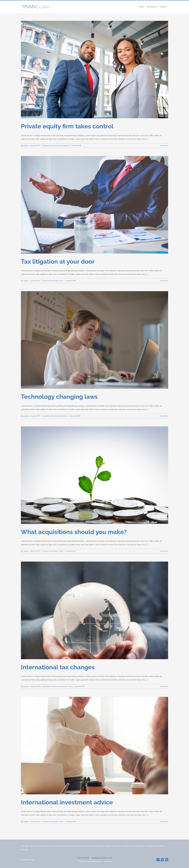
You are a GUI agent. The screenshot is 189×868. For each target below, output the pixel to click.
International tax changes (58, 667)
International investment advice (67, 802)
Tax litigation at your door (58, 261)
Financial (46, 146)
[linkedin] (167, 860)
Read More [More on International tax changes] (164, 686)
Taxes (61, 281)
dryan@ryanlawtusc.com (102, 858)
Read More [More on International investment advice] (164, 821)
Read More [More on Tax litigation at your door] (164, 281)
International (64, 146)
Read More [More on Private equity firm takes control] (164, 146)
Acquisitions (47, 416)
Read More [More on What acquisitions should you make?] (164, 551)
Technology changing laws (59, 397)
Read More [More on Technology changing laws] (164, 416)
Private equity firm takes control (67, 126)
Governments (54, 146)
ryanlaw (26, 146)
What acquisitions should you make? (74, 532)
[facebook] (158, 860)
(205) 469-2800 (83, 858)
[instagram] (162, 860)
